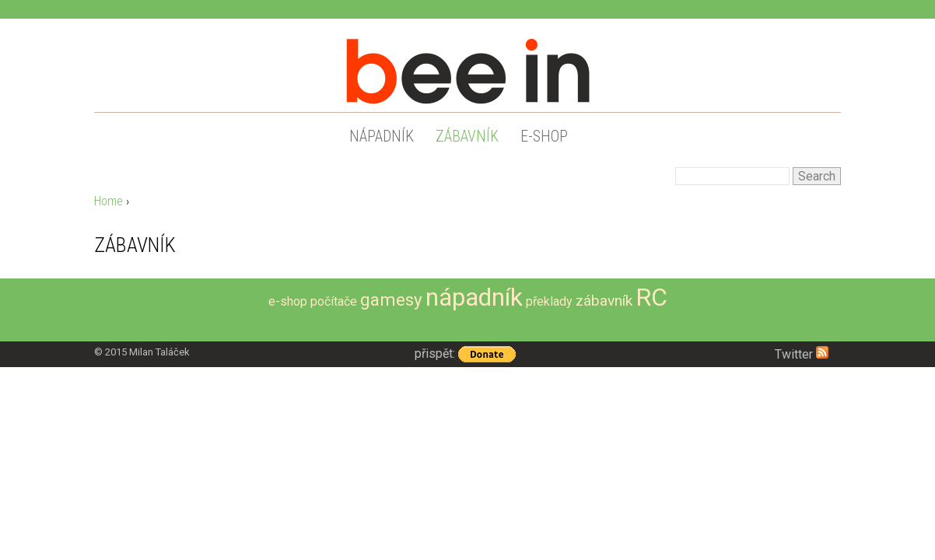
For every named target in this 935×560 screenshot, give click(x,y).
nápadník (382, 136)
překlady (549, 301)
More (826, 322)
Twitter (794, 354)
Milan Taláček (159, 352)
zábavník (467, 136)
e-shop (544, 136)
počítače (334, 301)
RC (651, 297)
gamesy (391, 299)
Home (109, 201)
